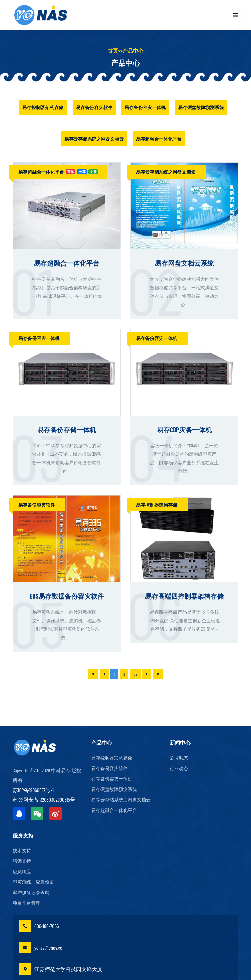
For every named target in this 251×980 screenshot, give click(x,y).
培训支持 (22, 861)
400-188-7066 (39, 926)
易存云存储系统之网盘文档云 (94, 139)
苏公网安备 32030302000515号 (44, 800)
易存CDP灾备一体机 (184, 430)
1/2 (135, 674)
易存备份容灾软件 (94, 107)
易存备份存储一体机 (67, 430)
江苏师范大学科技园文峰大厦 (61, 969)
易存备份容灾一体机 (145, 107)
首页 (113, 51)
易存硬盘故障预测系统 (201, 107)
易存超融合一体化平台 (159, 139)
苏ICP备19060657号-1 (33, 790)
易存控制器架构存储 (43, 107)
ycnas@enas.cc (41, 948)
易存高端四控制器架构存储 (184, 596)
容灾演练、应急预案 (33, 882)
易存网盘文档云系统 (184, 263)
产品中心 (133, 51)
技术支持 (22, 851)
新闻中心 (180, 743)
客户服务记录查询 (31, 893)
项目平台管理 (26, 903)
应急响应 (22, 872)
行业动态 (179, 768)
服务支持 (23, 835)
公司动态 (179, 758)
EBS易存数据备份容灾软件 (67, 596)
